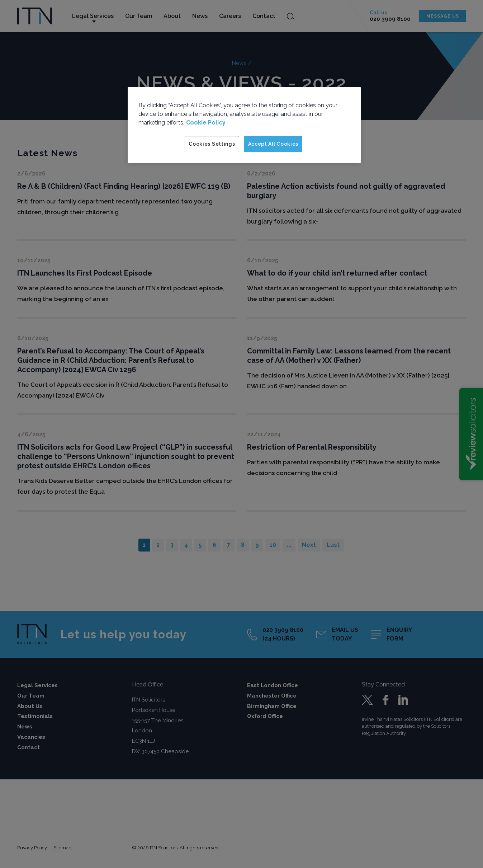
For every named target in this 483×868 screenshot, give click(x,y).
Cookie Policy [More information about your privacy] (206, 123)
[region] (244, 125)
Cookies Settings (212, 144)
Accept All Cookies (273, 144)
